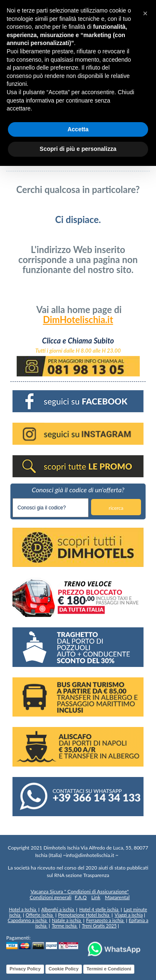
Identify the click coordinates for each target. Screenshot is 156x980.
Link (96, 897)
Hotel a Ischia (23, 909)
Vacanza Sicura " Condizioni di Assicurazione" (79, 892)
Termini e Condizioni (109, 969)
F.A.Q (81, 897)
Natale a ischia (67, 920)
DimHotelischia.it (78, 320)
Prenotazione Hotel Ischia (84, 915)
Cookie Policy (64, 969)
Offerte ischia (40, 915)
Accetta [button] (78, 129)
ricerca (116, 508)
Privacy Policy (25, 969)
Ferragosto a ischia (105, 920)
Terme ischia (64, 926)
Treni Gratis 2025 (99, 926)
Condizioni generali (50, 897)
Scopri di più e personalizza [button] (78, 149)
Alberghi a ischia (58, 909)
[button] (145, 13)
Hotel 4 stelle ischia (99, 909)
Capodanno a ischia (28, 920)
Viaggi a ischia (129, 915)
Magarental (117, 897)
